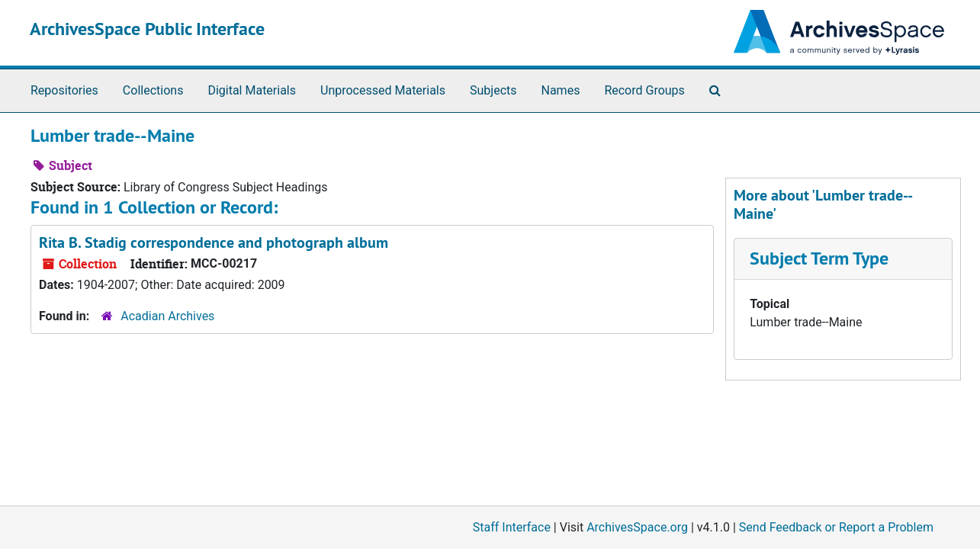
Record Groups (644, 90)
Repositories (64, 90)
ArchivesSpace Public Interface (147, 29)
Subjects (493, 90)
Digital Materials (252, 90)
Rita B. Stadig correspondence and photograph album (214, 242)
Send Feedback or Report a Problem (836, 527)
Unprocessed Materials (383, 90)
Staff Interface (512, 527)
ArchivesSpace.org (637, 527)
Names (561, 90)
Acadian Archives (167, 316)
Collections (153, 90)
